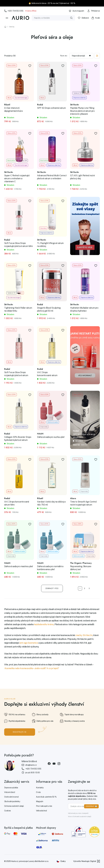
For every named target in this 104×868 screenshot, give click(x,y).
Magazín (40, 801)
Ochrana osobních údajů (14, 806)
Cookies (8, 811)
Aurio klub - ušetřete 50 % (46, 797)
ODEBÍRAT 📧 (91, 806)
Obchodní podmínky (12, 801)
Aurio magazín (76, 11)
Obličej (12, 27)
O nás (38, 792)
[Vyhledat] (71, 18)
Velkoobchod (41, 811)
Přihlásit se (94, 11)
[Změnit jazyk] (61, 861)
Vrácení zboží (10, 792)
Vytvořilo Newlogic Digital (87, 861)
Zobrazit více (52, 588)
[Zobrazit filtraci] (97, 56)
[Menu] (7, 18)
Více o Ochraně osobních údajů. (80, 816)
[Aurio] (20, 18)
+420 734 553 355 (14, 11)
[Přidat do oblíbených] (30, 66)
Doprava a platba (11, 788)
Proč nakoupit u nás (44, 806)
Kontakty (40, 788)
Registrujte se (20, 732)
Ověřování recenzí (11, 797)
